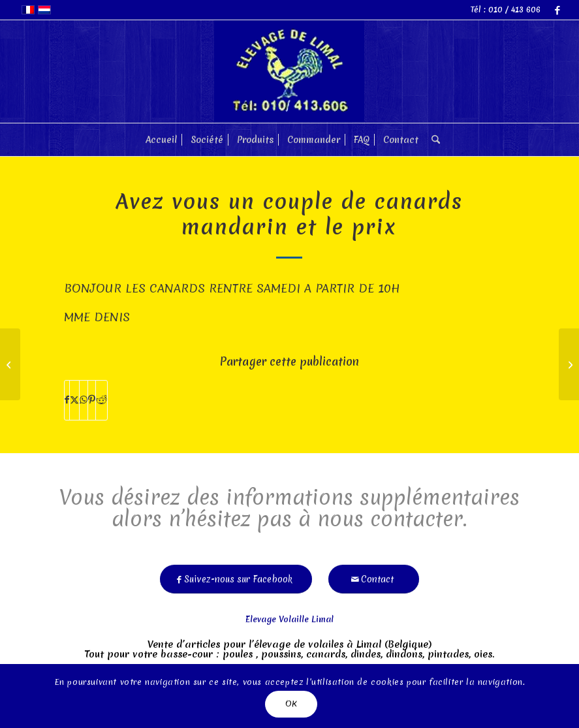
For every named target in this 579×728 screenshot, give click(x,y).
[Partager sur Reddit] (102, 400)
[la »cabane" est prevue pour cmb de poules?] (569, 364)
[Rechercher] (432, 140)
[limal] (289, 71)
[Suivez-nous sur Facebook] (236, 575)
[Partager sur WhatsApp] (84, 400)
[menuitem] (161, 140)
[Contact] (374, 575)
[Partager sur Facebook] (67, 400)
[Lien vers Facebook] (557, 10)
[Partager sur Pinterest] (92, 400)
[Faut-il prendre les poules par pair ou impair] (10, 364)
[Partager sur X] (74, 400)
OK (291, 704)
